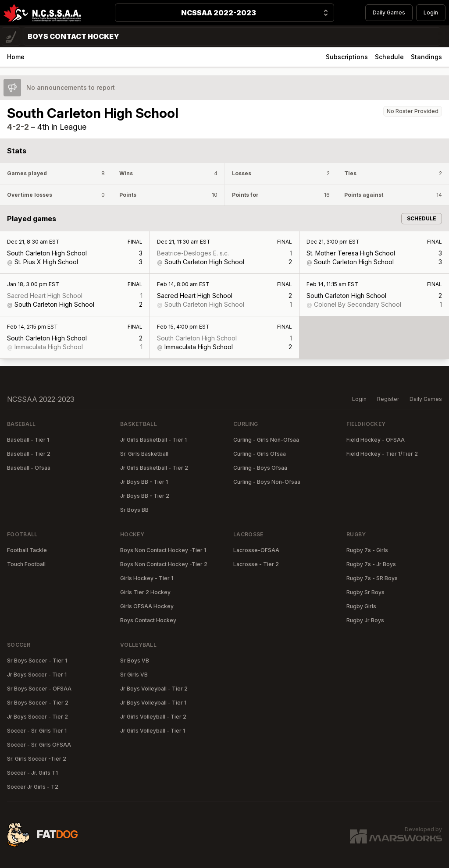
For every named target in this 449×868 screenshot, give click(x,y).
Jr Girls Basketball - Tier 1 (153, 440)
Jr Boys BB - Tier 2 (145, 496)
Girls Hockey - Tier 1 (147, 578)
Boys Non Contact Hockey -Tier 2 (164, 564)
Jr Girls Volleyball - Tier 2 (153, 717)
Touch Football (26, 564)
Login (431, 12)
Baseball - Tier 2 (29, 454)
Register (388, 399)
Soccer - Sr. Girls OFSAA (39, 745)
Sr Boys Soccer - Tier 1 (37, 661)
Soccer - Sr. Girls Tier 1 (37, 731)
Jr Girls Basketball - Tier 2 (154, 468)
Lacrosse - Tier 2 (256, 564)
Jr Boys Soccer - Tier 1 (37, 675)
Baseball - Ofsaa (29, 468)
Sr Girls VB (134, 675)
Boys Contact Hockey (148, 620)
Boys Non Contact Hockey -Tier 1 (163, 550)
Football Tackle (27, 550)
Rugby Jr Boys (365, 620)
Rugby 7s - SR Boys (372, 578)
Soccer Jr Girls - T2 (33, 787)
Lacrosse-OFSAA (256, 550)
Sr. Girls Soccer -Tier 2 (37, 759)
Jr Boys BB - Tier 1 (144, 482)
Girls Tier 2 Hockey (145, 592)
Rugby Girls (361, 606)
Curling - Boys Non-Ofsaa (267, 482)
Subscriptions (347, 57)
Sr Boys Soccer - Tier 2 (38, 703)
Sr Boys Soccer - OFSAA (39, 689)
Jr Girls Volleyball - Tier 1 (153, 731)
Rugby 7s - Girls (367, 550)
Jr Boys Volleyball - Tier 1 (153, 703)
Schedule (389, 57)
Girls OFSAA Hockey (147, 606)
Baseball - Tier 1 (28, 440)
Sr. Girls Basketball (144, 454)
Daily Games (389, 12)
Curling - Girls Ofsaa (260, 454)
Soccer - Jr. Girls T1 (32, 773)
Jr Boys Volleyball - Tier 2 (154, 689)
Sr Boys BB (134, 510)
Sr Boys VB (135, 661)
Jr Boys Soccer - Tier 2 (37, 717)
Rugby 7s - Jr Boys (371, 564)
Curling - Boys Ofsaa (260, 468)
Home (16, 57)
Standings (426, 57)
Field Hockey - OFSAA (376, 440)
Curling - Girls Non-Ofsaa (266, 440)
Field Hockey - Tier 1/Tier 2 (382, 454)
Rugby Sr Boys (365, 592)
